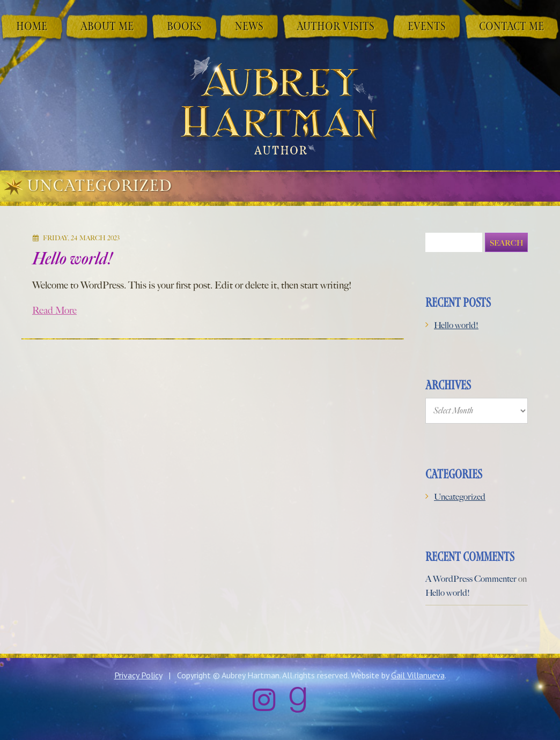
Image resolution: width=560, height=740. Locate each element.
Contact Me (511, 27)
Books (184, 27)
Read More (54, 306)
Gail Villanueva (418, 670)
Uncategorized (460, 492)
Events (427, 27)
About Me (107, 27)
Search (507, 238)
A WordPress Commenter (471, 574)
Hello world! (73, 254)
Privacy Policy (138, 670)
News (249, 27)
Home (32, 27)
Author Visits (336, 27)
